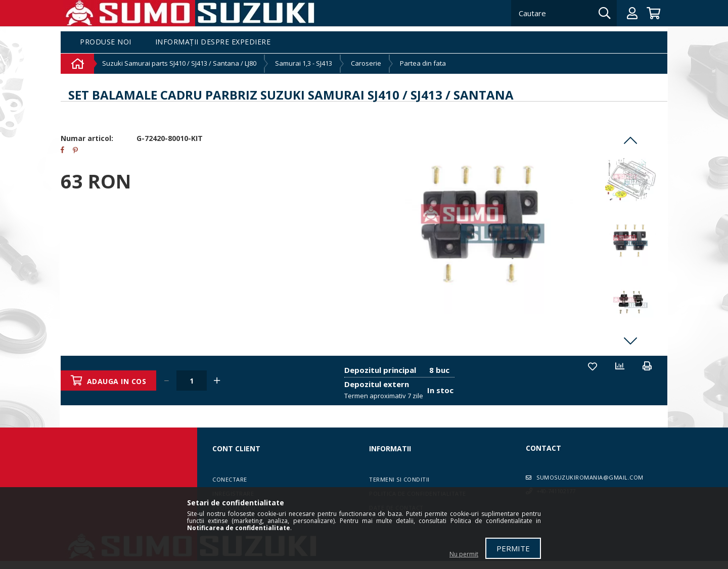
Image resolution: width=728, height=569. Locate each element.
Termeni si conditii (399, 479)
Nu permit (464, 554)
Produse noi (106, 42)
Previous (630, 140)
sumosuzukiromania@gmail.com (590, 477)
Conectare (230, 479)
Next (630, 341)
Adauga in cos (117, 381)
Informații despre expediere (213, 42)
